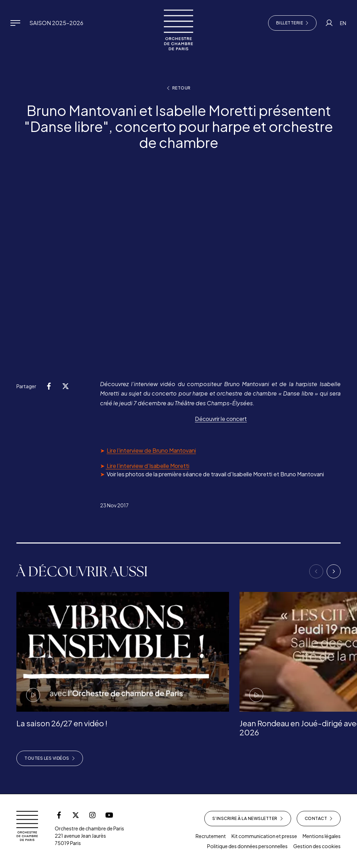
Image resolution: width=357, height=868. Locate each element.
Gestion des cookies (317, 846)
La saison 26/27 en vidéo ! (62, 723)
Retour (179, 88)
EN (343, 23)
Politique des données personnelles (247, 846)
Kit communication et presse (264, 836)
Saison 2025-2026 (56, 23)
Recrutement (211, 836)
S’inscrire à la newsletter (248, 819)
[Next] (334, 571)
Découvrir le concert (221, 419)
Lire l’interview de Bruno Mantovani (151, 450)
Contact (319, 819)
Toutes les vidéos (50, 758)
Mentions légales (322, 836)
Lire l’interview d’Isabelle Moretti (147, 466)
